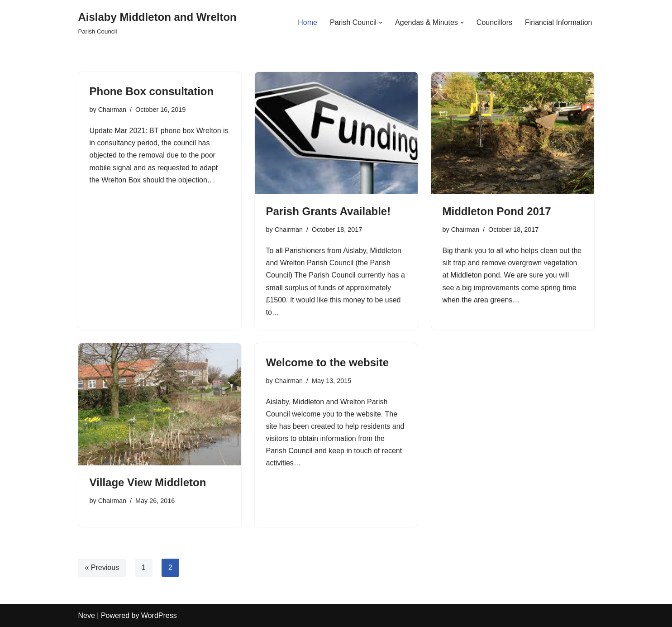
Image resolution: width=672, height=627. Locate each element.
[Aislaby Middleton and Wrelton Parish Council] (157, 22)
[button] (381, 23)
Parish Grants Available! (329, 211)
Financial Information (559, 22)
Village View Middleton (148, 482)
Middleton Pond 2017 (497, 211)
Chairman (112, 110)
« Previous (102, 567)
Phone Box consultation (152, 91)
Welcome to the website (328, 362)
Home (307, 22)
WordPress (159, 615)
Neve (87, 615)
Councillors (494, 22)
